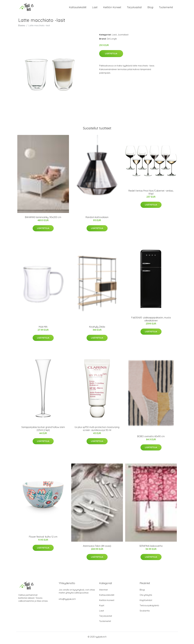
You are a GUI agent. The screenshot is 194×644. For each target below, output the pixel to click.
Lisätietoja (111, 56)
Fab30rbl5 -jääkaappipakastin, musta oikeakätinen (151, 321)
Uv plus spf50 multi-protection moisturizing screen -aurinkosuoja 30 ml (97, 431)
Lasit (95, 8)
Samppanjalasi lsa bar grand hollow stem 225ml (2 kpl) (43, 431)
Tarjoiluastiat (134, 8)
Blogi (150, 8)
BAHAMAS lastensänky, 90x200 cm (43, 220)
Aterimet (103, 592)
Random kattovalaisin (97, 220)
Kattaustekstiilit (78, 8)
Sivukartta (145, 613)
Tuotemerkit (166, 8)
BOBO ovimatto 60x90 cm (151, 439)
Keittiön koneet (112, 8)
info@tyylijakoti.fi (67, 601)
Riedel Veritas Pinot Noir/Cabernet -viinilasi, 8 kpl (151, 195)
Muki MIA (43, 329)
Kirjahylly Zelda (97, 329)
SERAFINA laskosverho (151, 548)
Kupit (102, 608)
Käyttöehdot (146, 603)
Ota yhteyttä (146, 597)
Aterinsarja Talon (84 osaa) (97, 548)
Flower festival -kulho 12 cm (43, 539)
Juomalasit (123, 37)
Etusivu (22, 28)
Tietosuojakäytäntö (149, 608)
